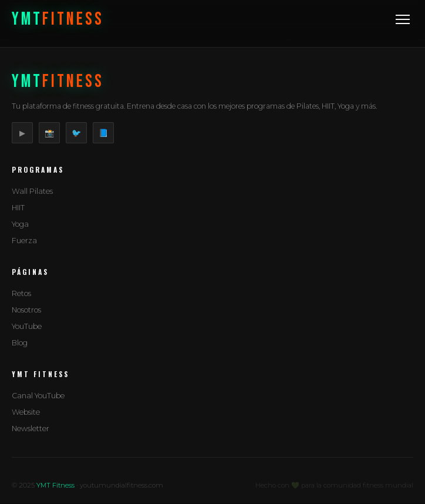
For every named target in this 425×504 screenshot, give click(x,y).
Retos (21, 293)
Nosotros (26, 310)
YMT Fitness (55, 485)
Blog (20, 343)
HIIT (18, 208)
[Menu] (403, 19)
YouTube (27, 326)
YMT (58, 19)
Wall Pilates (32, 191)
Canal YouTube (38, 396)
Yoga (20, 224)
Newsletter (31, 429)
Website (26, 412)
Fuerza (24, 241)
